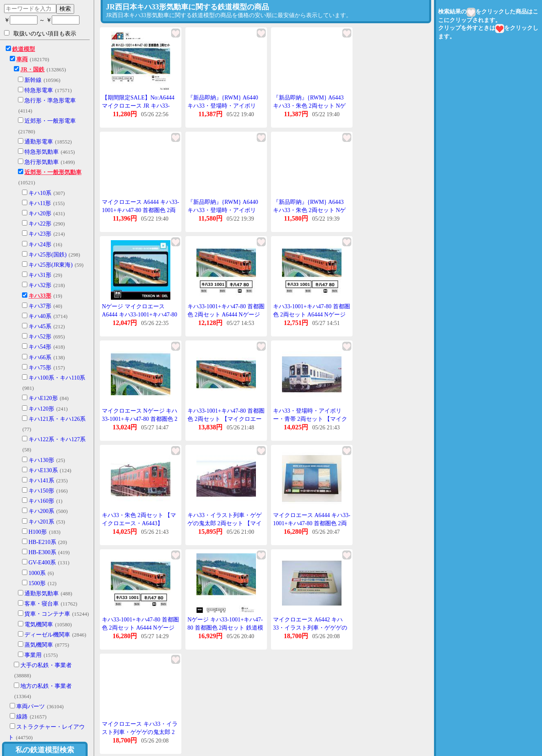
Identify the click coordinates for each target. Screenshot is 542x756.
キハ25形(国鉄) (47, 255)
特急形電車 (39, 90)
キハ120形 (41, 409)
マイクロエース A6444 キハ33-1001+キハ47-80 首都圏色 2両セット (141, 210)
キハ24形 (40, 244)
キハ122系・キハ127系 (57, 439)
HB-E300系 (42, 552)
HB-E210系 (42, 542)
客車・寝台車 (42, 604)
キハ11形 (40, 203)
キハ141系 (41, 481)
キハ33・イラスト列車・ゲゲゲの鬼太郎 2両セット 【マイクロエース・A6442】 (225, 523)
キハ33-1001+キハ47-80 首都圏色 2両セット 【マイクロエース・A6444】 (226, 419)
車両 (22, 59)
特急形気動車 (42, 152)
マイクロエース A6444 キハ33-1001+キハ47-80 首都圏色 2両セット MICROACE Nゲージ (312, 523)
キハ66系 (40, 357)
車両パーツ (31, 706)
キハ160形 (41, 501)
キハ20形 (40, 213)
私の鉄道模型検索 (45, 750)
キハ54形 (40, 347)
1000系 (37, 573)
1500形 (37, 583)
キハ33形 (40, 296)
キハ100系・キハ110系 (57, 378)
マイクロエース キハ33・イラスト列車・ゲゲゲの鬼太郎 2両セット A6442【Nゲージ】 (140, 732)
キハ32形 (40, 285)
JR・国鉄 (32, 70)
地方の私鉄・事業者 (46, 686)
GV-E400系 (42, 563)
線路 (22, 717)
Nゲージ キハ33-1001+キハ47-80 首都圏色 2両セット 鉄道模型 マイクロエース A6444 (225, 628)
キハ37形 (40, 306)
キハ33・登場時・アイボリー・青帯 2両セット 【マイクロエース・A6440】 (310, 419)
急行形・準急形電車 (50, 101)
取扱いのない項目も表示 (40, 33)
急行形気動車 (42, 162)
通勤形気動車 (42, 594)
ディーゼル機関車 (47, 635)
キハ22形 (40, 224)
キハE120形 (43, 398)
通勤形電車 (39, 142)
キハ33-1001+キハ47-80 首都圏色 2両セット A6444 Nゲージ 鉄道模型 (140, 628)
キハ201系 (41, 522)
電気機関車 (39, 624)
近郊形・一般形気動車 (53, 172)
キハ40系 (40, 316)
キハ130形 (41, 460)
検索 (65, 9)
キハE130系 (43, 470)
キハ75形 (40, 368)
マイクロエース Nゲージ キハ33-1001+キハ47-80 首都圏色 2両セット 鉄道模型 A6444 (140, 419)
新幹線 (33, 80)
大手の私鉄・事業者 (46, 665)
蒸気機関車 (39, 645)
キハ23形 (40, 234)
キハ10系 (40, 193)
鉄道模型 (24, 49)
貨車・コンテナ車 (47, 614)
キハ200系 (41, 511)
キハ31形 (40, 275)
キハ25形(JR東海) (51, 265)
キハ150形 (41, 491)
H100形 (38, 532)
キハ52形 (40, 337)
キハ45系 (40, 326)
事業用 (33, 655)
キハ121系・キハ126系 (57, 419)
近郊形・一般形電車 (50, 121)
